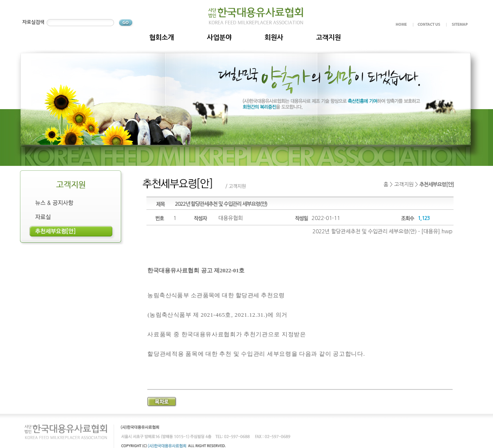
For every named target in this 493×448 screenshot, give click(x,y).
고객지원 (328, 37)
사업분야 (219, 37)
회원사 (274, 37)
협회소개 (162, 37)
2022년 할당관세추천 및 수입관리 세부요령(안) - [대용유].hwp (383, 232)
